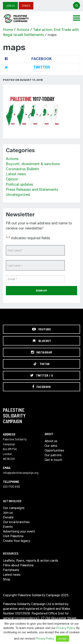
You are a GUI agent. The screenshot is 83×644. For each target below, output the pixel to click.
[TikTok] (41, 364)
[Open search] (77, 5)
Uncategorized (18, 195)
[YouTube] (41, 329)
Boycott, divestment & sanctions (33, 164)
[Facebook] (41, 387)
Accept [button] (62, 639)
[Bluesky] (41, 341)
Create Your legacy (16, 541)
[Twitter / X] (41, 375)
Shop (7, 579)
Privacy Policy (66, 628)
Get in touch (53, 460)
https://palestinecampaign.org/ (21, 19)
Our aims (51, 446)
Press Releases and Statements (32, 190)
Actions (23, 30)
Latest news (16, 174)
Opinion (12, 179)
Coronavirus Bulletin (22, 169)
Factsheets (11, 570)
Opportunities (54, 450)
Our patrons (53, 455)
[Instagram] (41, 352)
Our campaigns (14, 508)
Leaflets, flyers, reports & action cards (31, 561)
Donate (26, 6)
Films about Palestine (18, 565)
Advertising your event (19, 531)
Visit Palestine (13, 536)
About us (51, 441)
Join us (10, 6)
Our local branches (16, 522)
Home (8, 30)
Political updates (19, 184)
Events (8, 527)
